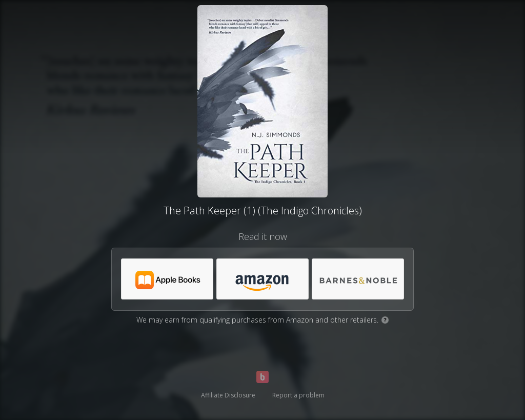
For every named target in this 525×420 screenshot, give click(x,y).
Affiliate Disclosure (228, 395)
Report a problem (298, 395)
